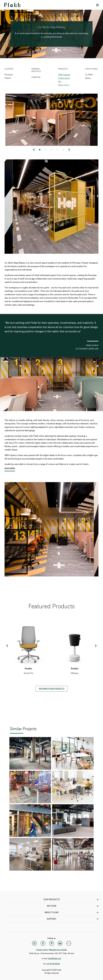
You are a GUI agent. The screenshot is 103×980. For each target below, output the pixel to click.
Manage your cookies (58, 950)
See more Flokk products (52, 689)
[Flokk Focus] (69, 943)
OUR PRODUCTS (71, 900)
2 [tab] (46, 150)
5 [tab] (63, 150)
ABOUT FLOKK (72, 912)
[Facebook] (43, 943)
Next (69, 150)
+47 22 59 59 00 (53, 964)
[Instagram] (34, 943)
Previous (34, 150)
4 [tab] (57, 150)
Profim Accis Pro (64, 80)
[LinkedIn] (60, 943)
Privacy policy (42, 950)
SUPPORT (73, 919)
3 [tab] (51, 150)
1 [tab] (40, 150)
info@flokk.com (54, 959)
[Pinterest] (51, 943)
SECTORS (73, 906)
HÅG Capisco (64, 75)
